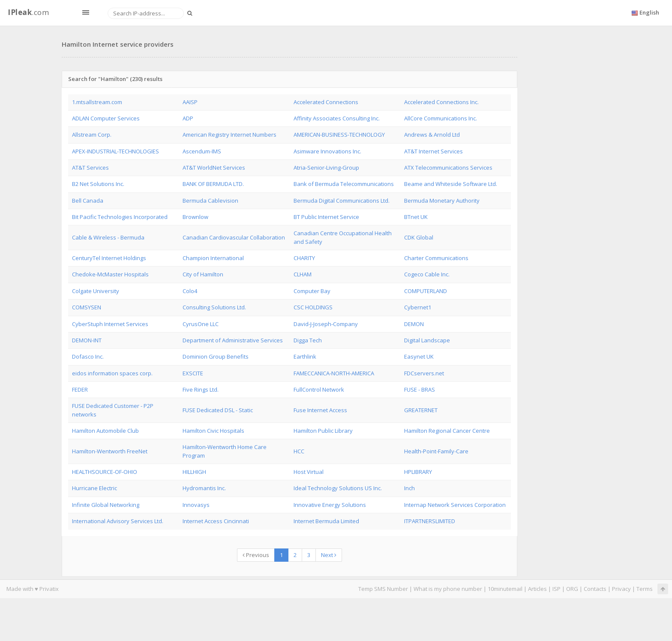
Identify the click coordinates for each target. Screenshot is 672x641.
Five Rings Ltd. (201, 389)
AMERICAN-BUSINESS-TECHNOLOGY (339, 135)
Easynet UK (419, 356)
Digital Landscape (427, 340)
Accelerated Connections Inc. (441, 102)
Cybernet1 (418, 307)
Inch (409, 488)
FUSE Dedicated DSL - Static (218, 410)
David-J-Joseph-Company (326, 324)
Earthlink (305, 356)
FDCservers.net (424, 373)
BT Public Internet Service (326, 217)
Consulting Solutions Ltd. (214, 307)
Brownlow (195, 217)
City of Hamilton (203, 274)
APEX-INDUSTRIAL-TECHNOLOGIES (115, 151)
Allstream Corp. (92, 135)
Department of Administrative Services (233, 340)
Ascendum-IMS (202, 151)
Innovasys (196, 505)
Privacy (621, 589)
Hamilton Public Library (323, 431)
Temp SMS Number (383, 589)
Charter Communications (436, 258)
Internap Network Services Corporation (455, 505)
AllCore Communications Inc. (441, 118)
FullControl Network (319, 389)
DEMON (414, 324)
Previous (256, 555)
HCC (299, 451)
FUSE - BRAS (420, 389)
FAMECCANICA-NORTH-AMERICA (334, 373)
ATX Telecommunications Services (448, 168)
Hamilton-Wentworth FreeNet (110, 451)
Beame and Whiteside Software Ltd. (451, 184)
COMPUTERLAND (426, 291)
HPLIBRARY (418, 472)
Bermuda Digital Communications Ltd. (342, 201)
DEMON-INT (87, 340)
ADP (188, 118)
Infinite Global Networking (106, 505)
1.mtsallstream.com (97, 102)
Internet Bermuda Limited (326, 521)
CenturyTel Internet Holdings (109, 258)
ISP (556, 589)
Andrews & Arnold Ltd (432, 135)
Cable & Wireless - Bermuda (108, 237)
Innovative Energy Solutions (330, 505)
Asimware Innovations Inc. (327, 151)
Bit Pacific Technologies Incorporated (120, 217)
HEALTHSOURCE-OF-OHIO (105, 472)
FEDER (80, 389)
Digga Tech (308, 340)
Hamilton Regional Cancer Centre (447, 431)
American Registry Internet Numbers (229, 135)
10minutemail (505, 589)
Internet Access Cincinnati (216, 521)
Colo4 (190, 291)
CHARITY (304, 258)
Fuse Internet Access (320, 410)
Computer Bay (312, 291)
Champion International (213, 258)
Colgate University (96, 291)
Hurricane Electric (94, 488)
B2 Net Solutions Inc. (98, 184)
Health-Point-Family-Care (436, 451)
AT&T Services (90, 168)
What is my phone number (448, 589)
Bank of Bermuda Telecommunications (344, 184)
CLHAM (303, 274)
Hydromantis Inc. (204, 488)
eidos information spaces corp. (112, 373)
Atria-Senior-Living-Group (326, 168)
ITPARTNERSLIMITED (430, 521)
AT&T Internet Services (433, 151)
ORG (572, 589)
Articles (537, 589)
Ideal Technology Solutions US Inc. (338, 488)
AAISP (190, 102)
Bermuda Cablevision (210, 201)
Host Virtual (309, 472)
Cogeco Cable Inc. (427, 274)
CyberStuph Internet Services (110, 324)
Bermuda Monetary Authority (442, 201)
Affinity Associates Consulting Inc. (337, 118)
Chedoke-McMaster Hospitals (110, 274)
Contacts (595, 589)
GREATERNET (421, 410)
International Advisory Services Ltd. (118, 521)
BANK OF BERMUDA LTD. (213, 184)
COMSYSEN (87, 307)
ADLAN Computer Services (106, 118)
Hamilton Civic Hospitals (213, 431)
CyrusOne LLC (201, 324)
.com (28, 12)
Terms (645, 589)
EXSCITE (193, 373)
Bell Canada (88, 201)
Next (329, 555)
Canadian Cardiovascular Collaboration (234, 237)
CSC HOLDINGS (313, 307)
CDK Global (419, 237)
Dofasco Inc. (88, 356)
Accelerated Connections (326, 102)
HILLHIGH (194, 472)
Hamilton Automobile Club (105, 431)
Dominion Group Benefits (216, 356)
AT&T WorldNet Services (214, 168)
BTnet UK (416, 217)
